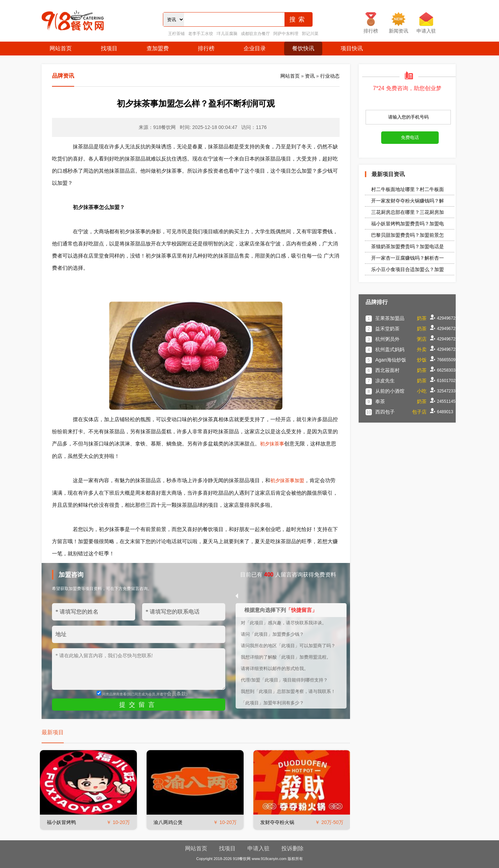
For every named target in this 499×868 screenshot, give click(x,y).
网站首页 (61, 48)
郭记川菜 (310, 34)
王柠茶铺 (176, 34)
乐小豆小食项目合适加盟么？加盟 (408, 269)
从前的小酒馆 (390, 391)
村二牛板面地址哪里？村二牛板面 (408, 189)
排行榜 (206, 48)
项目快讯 (352, 48)
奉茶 (380, 401)
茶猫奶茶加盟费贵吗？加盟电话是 (408, 246)
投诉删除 (292, 848)
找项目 (109, 48)
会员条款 (176, 694)
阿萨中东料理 (286, 34)
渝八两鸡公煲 (168, 822)
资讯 (310, 76)
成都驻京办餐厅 (255, 34)
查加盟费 (158, 48)
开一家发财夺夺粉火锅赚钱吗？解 (408, 201)
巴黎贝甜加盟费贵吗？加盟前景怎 (408, 235)
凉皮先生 (385, 381)
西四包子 (385, 412)
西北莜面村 (387, 370)
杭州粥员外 (387, 339)
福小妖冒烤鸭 (61, 822)
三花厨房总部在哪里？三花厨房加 (408, 212)
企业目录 (255, 48)
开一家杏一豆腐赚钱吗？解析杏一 (408, 258)
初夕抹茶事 (272, 444)
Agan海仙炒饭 (391, 360)
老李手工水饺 (201, 34)
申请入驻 (259, 848)
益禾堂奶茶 (387, 329)
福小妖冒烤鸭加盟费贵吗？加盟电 (408, 224)
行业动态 (330, 76)
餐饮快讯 (303, 48)
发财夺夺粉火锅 (277, 822)
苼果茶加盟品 (390, 318)
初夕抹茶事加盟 (287, 480)
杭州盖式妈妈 (390, 349)
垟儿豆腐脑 (227, 34)
